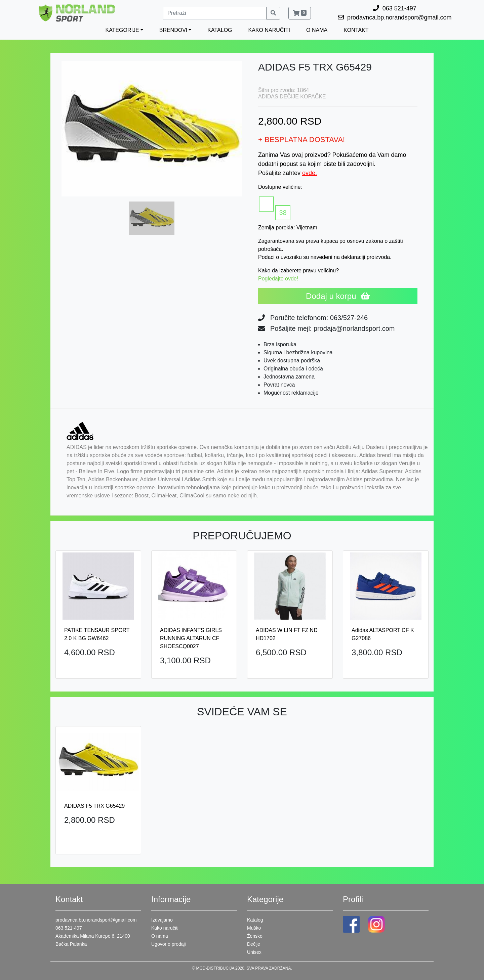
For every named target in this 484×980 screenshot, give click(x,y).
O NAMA (317, 30)
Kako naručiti (165, 928)
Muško (254, 928)
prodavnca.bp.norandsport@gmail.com (96, 920)
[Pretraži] (215, 13)
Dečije (254, 944)
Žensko (255, 936)
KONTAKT (356, 30)
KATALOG (220, 30)
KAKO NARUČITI (269, 30)
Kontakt (69, 899)
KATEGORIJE (122, 30)
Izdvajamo (162, 920)
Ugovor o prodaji (169, 944)
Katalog (255, 920)
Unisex (254, 952)
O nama (160, 936)
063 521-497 (69, 928)
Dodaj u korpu (338, 296)
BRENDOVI (173, 30)
